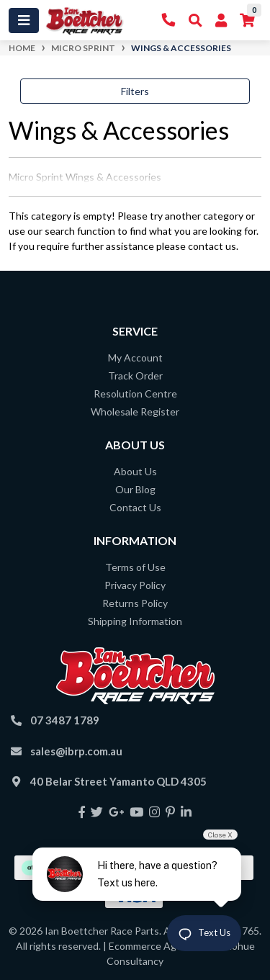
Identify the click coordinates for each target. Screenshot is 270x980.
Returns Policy (135, 603)
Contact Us (135, 507)
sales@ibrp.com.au (76, 751)
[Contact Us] (169, 21)
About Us (135, 471)
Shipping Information (135, 621)
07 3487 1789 (65, 720)
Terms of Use (135, 567)
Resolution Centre (135, 394)
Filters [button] (135, 91)
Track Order (135, 376)
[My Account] (221, 21)
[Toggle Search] (195, 21)
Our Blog (135, 489)
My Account (135, 358)
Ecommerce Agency (153, 946)
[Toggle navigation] (24, 21)
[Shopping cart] (247, 21)
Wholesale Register (135, 412)
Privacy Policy (135, 585)
